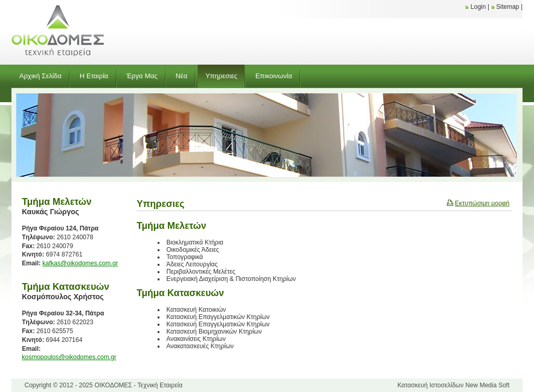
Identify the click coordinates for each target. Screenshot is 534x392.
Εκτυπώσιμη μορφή (482, 203)
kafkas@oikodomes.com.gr (80, 263)
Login (478, 7)
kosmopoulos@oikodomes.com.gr (69, 357)
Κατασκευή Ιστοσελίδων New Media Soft (453, 385)
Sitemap (508, 7)
